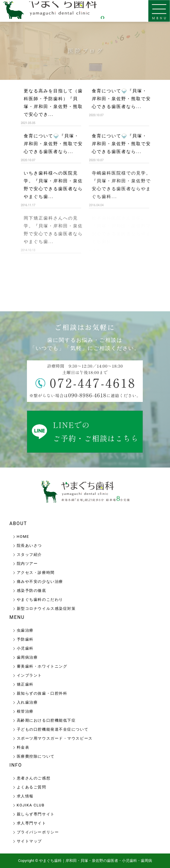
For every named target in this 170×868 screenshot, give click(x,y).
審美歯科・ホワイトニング (42, 666)
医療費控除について (36, 756)
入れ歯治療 (27, 702)
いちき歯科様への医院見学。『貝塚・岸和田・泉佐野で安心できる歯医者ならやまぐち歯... (53, 185)
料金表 (23, 747)
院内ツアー (27, 564)
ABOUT (18, 523)
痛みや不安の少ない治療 (40, 582)
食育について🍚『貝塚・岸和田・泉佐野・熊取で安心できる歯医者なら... (121, 99)
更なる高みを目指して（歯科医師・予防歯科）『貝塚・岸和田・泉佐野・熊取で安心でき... (53, 103)
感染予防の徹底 (32, 591)
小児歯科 (25, 648)
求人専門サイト (32, 823)
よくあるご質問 (32, 787)
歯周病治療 (27, 657)
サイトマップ (29, 841)
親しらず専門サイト (36, 814)
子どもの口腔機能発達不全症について (53, 729)
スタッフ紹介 (29, 555)
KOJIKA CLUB (31, 805)
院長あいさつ (29, 546)
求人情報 (25, 796)
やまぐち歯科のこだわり (40, 600)
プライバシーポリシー (38, 832)
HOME (23, 537)
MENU (17, 617)
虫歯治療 (25, 630)
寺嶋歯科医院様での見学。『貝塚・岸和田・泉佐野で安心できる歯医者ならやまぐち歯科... (121, 185)
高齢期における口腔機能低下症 (46, 720)
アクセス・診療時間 (36, 573)
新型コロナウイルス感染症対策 (46, 609)
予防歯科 (25, 639)
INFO (16, 765)
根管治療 (25, 711)
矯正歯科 (25, 684)
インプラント (29, 675)
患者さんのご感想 (34, 778)
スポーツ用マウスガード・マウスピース (55, 738)
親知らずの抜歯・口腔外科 (42, 693)
